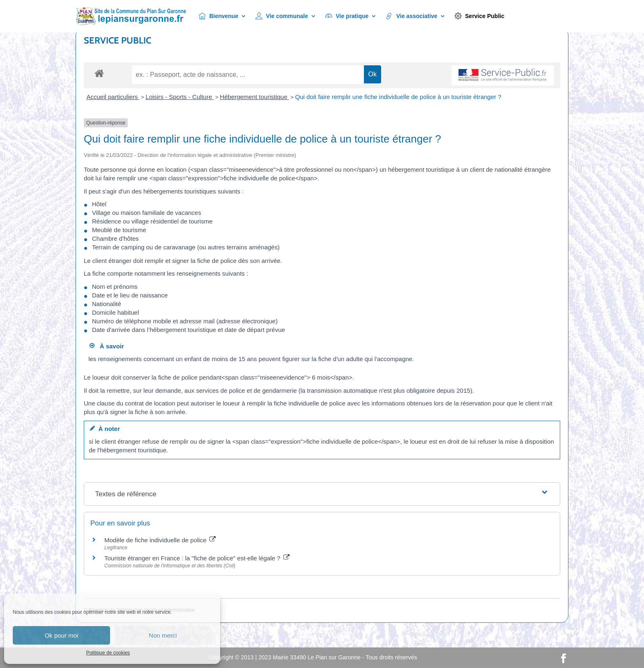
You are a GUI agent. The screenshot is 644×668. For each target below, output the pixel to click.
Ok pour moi (62, 635)
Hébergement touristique (254, 97)
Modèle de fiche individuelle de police (160, 540)
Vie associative (412, 16)
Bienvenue (218, 16)
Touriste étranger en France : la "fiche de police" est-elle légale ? (197, 558)
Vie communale (282, 16)
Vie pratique (347, 16)
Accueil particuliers (113, 97)
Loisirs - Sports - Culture (180, 97)
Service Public (480, 16)
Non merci (163, 635)
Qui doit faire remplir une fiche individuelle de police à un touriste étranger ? (398, 97)
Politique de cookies (108, 653)
